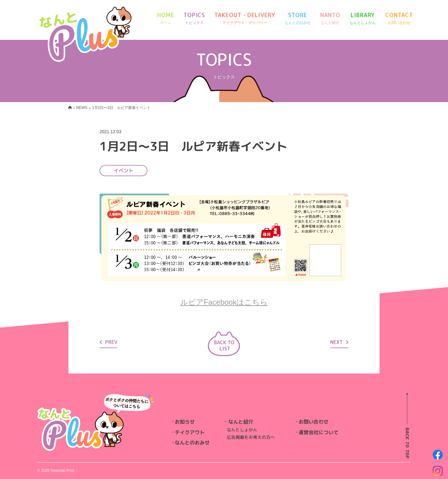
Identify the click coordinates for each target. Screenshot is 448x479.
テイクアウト (190, 432)
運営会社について (319, 432)
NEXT (339, 342)
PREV (108, 342)
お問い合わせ (314, 422)
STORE (298, 19)
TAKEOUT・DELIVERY (245, 19)
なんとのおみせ (192, 443)
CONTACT (399, 19)
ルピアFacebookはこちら (224, 302)
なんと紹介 (241, 422)
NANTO (330, 19)
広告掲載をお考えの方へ (251, 437)
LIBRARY (363, 19)
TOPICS (194, 19)
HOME (166, 19)
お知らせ (185, 422)
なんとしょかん (242, 430)
